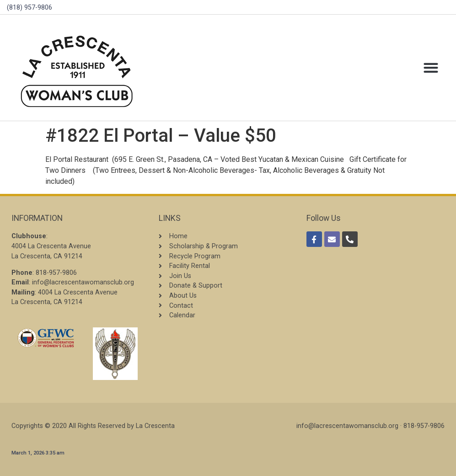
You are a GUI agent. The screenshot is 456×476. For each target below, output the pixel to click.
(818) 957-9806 (30, 8)
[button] (431, 68)
